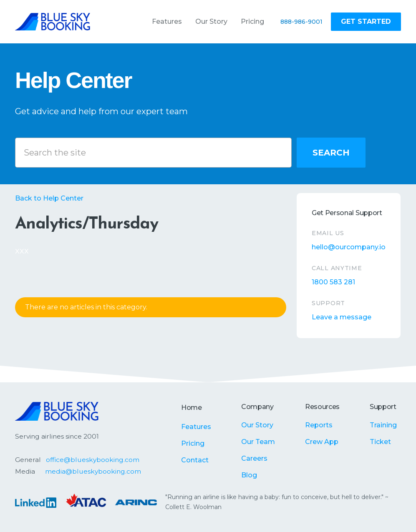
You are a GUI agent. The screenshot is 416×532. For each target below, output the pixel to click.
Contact (195, 460)
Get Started (366, 21)
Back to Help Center (49, 198)
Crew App (322, 442)
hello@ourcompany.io (349, 247)
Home (192, 408)
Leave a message (342, 317)
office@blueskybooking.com (93, 460)
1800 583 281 (333, 282)
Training (383, 425)
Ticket (380, 442)
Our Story (257, 425)
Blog (249, 475)
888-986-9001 (301, 22)
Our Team (258, 442)
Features (196, 427)
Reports (319, 425)
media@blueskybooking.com (93, 471)
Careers (254, 458)
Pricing (193, 443)
